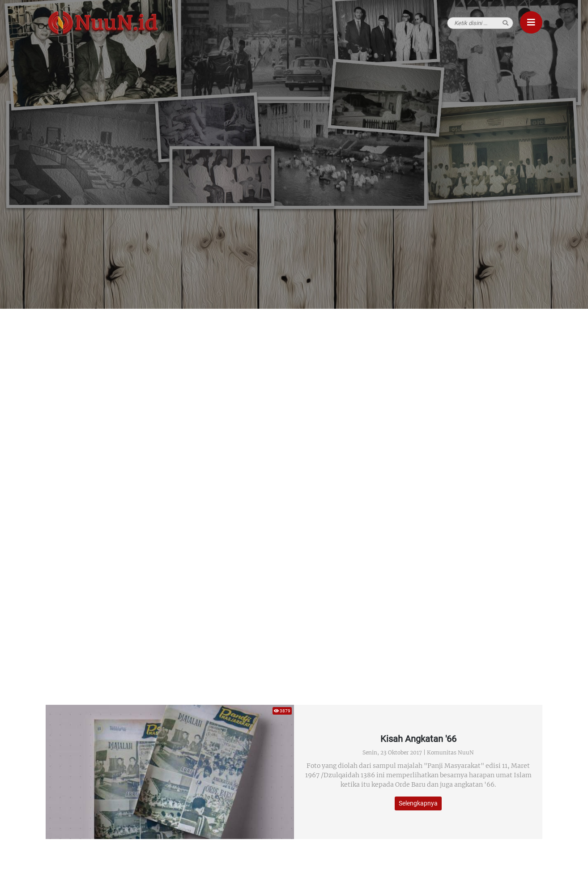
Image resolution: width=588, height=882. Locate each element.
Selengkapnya (418, 803)
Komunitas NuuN (450, 752)
